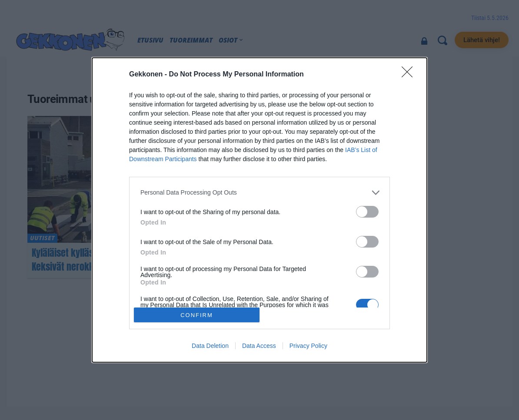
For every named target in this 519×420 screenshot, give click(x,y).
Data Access (259, 346)
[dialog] (259, 210)
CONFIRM (197, 315)
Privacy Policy (308, 346)
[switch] (367, 212)
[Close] (410, 75)
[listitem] (259, 193)
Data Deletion (210, 346)
